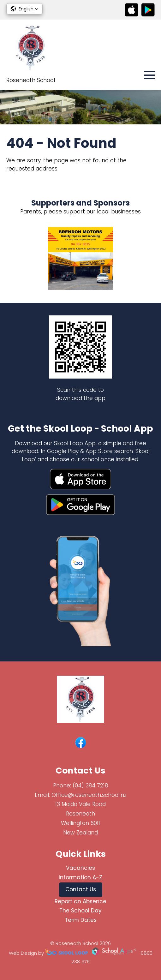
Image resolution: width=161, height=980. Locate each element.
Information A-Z (80, 877)
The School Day (80, 911)
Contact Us (81, 889)
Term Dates (81, 920)
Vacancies (80, 868)
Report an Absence (80, 901)
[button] (24, 9)
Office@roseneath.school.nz (89, 795)
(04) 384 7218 (90, 786)
